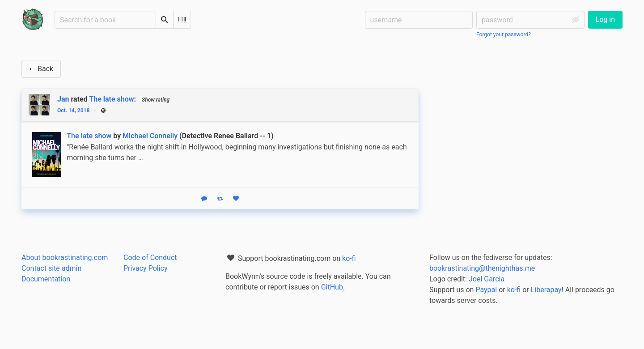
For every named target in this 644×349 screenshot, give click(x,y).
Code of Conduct (150, 257)
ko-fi (349, 258)
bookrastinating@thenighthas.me (482, 268)
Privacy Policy (146, 268)
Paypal (486, 290)
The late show (111, 99)
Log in (605, 19)
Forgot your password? (504, 34)
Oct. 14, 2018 (73, 111)
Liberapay (546, 290)
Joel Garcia (487, 279)
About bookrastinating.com (65, 257)
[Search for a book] (105, 20)
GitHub (332, 287)
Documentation (46, 279)
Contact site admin (51, 268)
